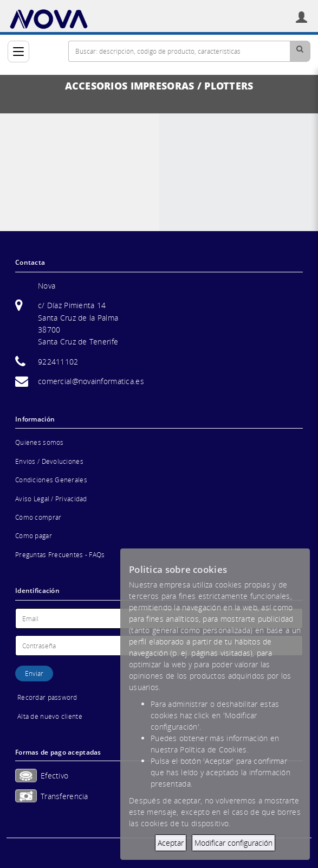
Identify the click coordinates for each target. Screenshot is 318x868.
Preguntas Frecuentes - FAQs (60, 555)
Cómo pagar (34, 536)
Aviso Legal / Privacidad (51, 499)
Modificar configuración (233, 843)
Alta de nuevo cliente (50, 716)
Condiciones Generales (51, 480)
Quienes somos (40, 442)
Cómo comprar (38, 517)
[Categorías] (18, 52)
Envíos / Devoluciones (49, 461)
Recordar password (47, 697)
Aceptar (171, 843)
